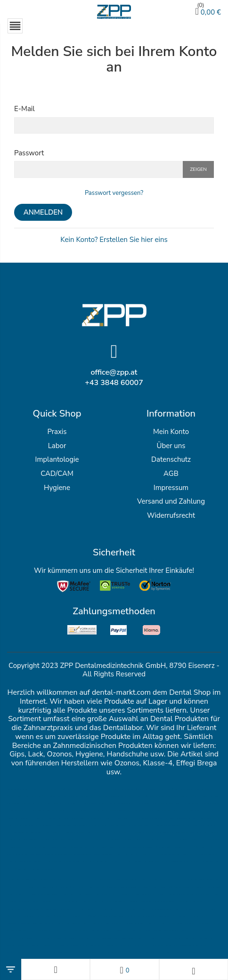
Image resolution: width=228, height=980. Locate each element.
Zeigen (198, 169)
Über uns (171, 446)
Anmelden (43, 212)
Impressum (171, 488)
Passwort (29, 153)
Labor (57, 446)
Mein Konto (171, 432)
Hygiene (57, 488)
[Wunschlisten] (124, 969)
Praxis (57, 432)
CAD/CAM (57, 474)
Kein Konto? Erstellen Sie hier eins (114, 240)
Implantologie (57, 459)
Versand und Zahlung (171, 501)
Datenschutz (171, 459)
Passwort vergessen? (114, 193)
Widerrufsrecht (171, 515)
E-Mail (24, 109)
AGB (171, 474)
